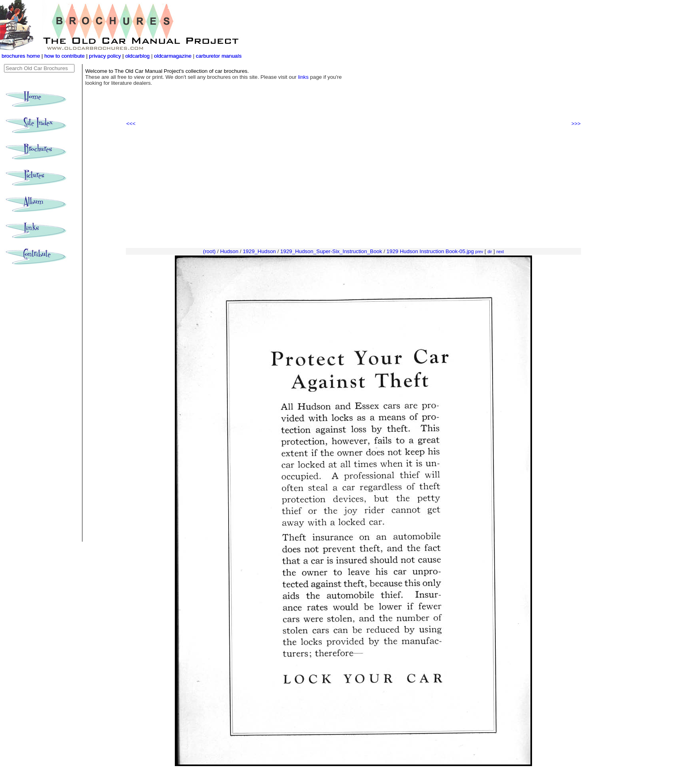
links (303, 77)
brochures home (21, 56)
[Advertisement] (353, 187)
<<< (131, 124)
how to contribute (65, 56)
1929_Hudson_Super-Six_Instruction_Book (331, 251)
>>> (576, 124)
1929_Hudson (259, 251)
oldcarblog (137, 56)
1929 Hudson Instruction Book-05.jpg (430, 251)
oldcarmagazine (174, 56)
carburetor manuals (218, 56)
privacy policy (106, 56)
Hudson (229, 251)
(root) (209, 251)
